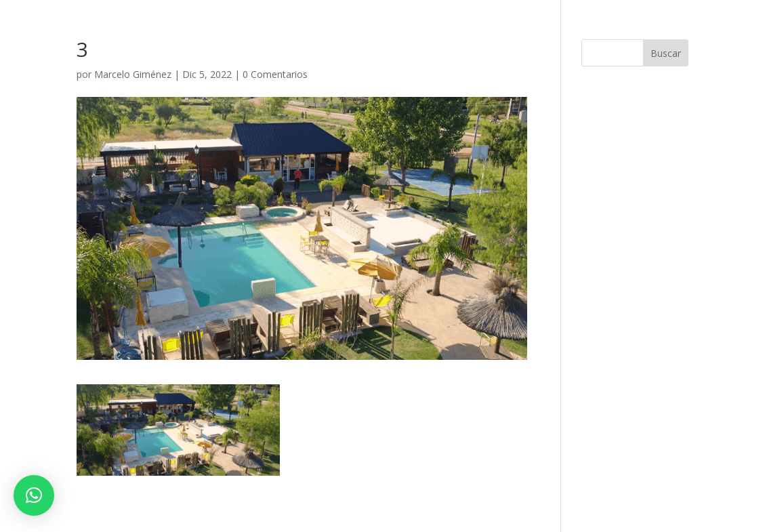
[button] (34, 495)
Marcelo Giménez (133, 74)
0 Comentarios (275, 74)
